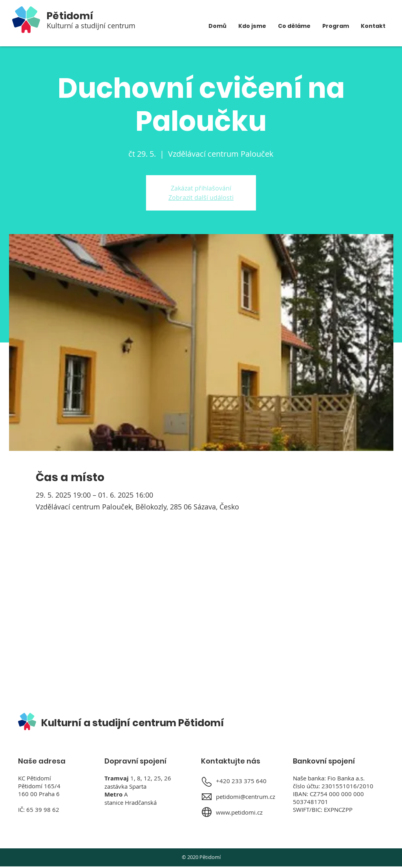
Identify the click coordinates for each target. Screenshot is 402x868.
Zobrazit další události (201, 198)
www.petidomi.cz (239, 812)
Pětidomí (70, 16)
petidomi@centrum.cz (246, 797)
